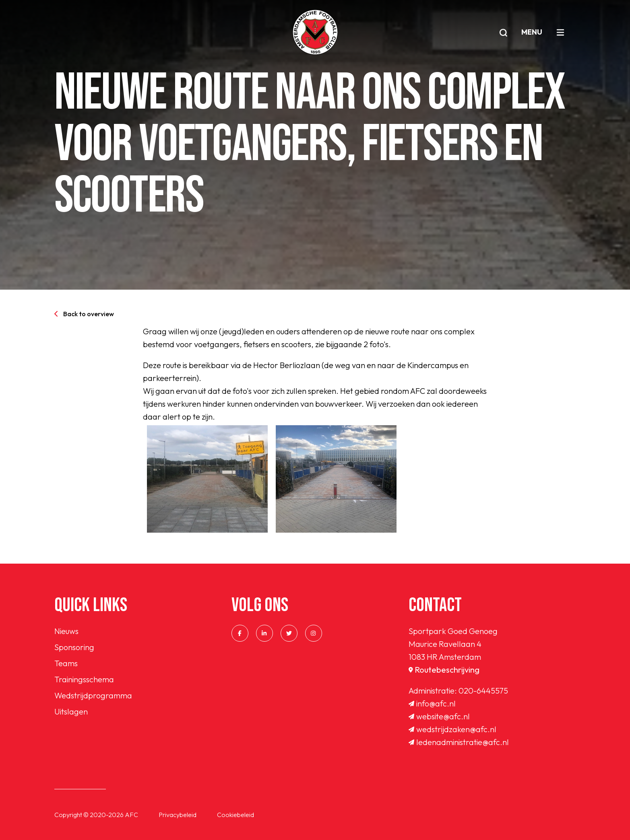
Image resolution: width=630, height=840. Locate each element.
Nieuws (66, 631)
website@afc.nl (439, 716)
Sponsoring (74, 647)
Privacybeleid (178, 815)
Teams (66, 663)
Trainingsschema (84, 679)
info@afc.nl (432, 703)
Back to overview (84, 314)
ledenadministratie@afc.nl (459, 742)
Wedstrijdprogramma (93, 695)
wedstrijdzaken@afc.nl (452, 729)
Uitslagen (71, 711)
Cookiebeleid (235, 815)
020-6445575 (483, 691)
